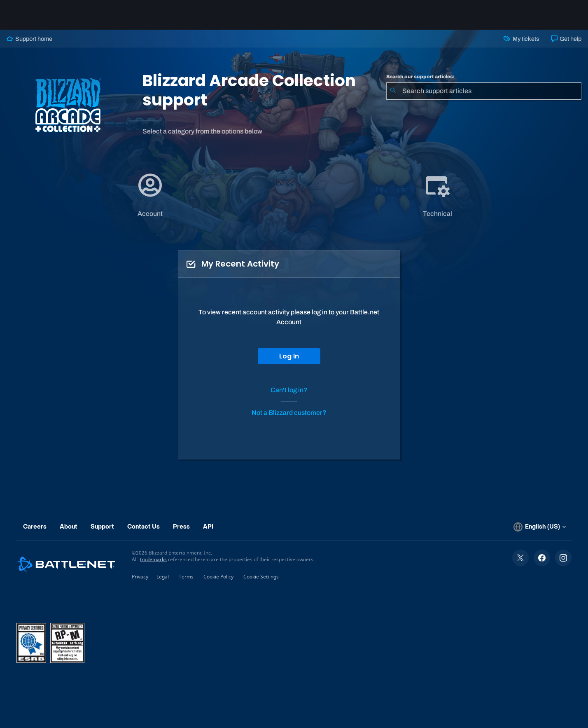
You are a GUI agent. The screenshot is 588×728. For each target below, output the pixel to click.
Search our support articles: (420, 77)
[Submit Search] (393, 91)
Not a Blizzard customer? (289, 413)
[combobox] (484, 91)
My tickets (521, 39)
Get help (566, 39)
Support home (29, 39)
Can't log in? (289, 390)
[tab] (150, 195)
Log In (289, 356)
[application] (150, 195)
